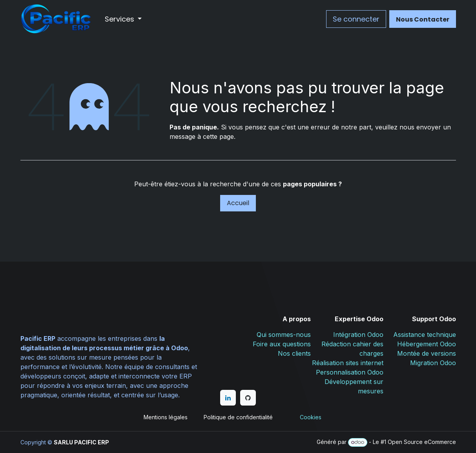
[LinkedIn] (228, 398)
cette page (218, 136)
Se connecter (356, 19)
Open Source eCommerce (422, 442)
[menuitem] (123, 19)
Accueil (238, 203)
